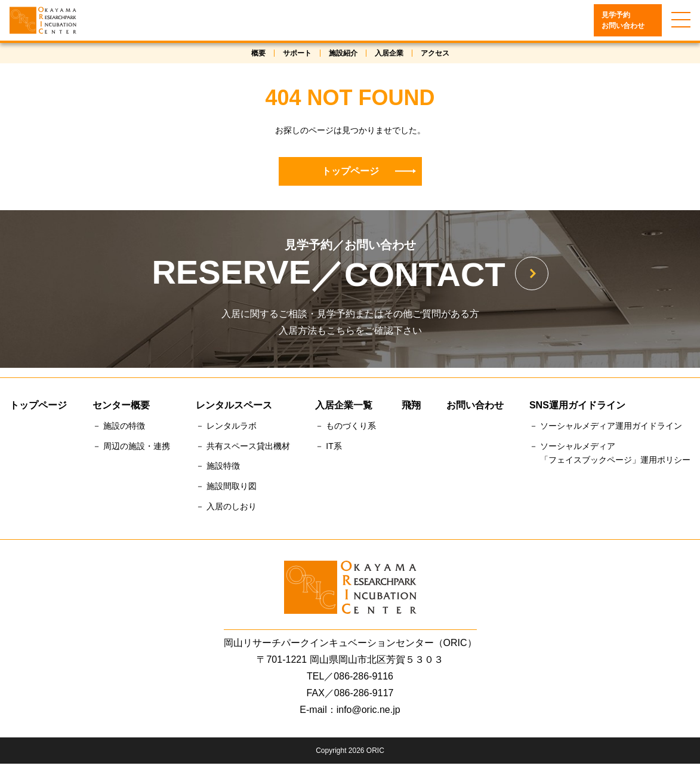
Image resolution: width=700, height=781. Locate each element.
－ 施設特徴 (218, 468)
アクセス (435, 54)
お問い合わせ (475, 406)
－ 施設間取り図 (226, 488)
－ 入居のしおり (226, 508)
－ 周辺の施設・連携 (131, 447)
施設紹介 (343, 54)
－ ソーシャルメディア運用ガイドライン (606, 427)
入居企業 (389, 54)
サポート (297, 54)
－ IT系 (328, 447)
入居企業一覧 (344, 406)
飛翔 (411, 406)
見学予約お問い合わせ (623, 21)
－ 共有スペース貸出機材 (243, 447)
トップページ (369, 172)
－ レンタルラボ (226, 427)
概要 (258, 54)
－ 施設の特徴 (119, 427)
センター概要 (121, 406)
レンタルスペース (234, 406)
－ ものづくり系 (346, 427)
